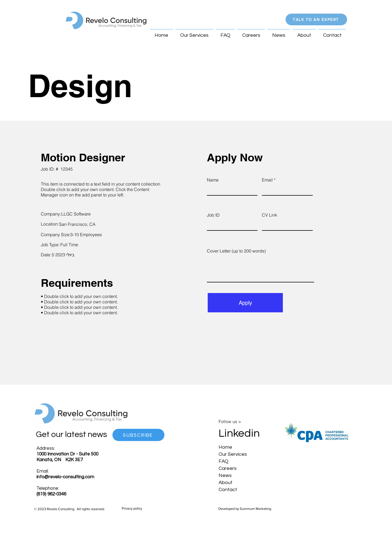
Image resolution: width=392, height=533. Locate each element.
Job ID (213, 215)
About (226, 483)
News (225, 475)
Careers (228, 468)
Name (213, 180)
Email (267, 180)
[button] (316, 19)
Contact (228, 490)
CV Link (269, 215)
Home (225, 447)
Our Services (233, 454)
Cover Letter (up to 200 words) (236, 251)
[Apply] (245, 303)
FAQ (223, 461)
